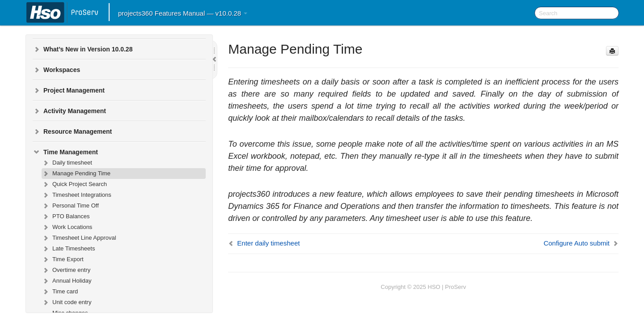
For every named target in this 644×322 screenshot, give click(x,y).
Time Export (63, 259)
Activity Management (69, 111)
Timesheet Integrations (76, 195)
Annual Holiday (66, 281)
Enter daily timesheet (268, 243)
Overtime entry (66, 270)
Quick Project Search (74, 184)
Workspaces (56, 70)
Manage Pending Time (76, 174)
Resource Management (72, 131)
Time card (60, 292)
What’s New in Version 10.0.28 (83, 49)
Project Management (69, 90)
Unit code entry (66, 302)
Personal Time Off (70, 206)
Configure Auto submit (576, 243)
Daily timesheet (67, 163)
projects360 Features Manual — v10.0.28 (183, 13)
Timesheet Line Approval (79, 238)
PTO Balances (66, 216)
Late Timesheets (68, 249)
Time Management (65, 152)
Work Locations (67, 227)
